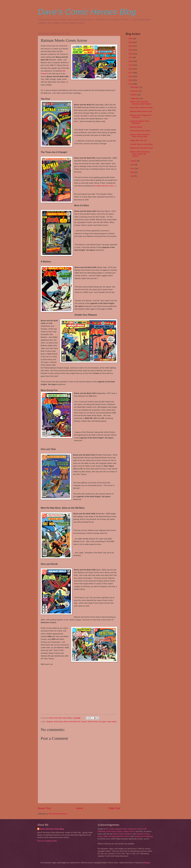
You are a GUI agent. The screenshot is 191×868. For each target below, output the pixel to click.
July (132, 165)
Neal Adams (112, 722)
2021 (131, 57)
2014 (131, 84)
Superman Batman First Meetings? (139, 122)
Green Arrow (93, 722)
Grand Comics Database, (123, 834)
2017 (131, 73)
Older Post (114, 808)
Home (80, 808)
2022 (131, 54)
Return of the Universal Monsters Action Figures (141, 103)
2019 (131, 65)
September (135, 99)
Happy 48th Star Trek (138, 140)
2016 (131, 76)
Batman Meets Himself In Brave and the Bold (140, 136)
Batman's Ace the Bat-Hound (141, 148)
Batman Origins (136, 127)
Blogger (147, 863)
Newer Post (44, 808)
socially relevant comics (104, 186)
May (132, 172)
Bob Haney (58, 722)
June (133, 168)
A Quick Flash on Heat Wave (141, 144)
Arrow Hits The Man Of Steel (141, 108)
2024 (131, 46)
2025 (131, 42)
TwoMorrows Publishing (143, 836)
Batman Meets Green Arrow (141, 111)
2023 (131, 50)
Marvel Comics (122, 829)
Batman (50, 722)
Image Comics (129, 831)
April (132, 176)
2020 (131, 61)
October (134, 95)
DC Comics (82, 722)
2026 (131, 39)
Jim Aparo (102, 722)
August (134, 161)
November (135, 91)
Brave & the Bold (70, 722)
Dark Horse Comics (114, 831)
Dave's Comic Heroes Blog (87, 12)
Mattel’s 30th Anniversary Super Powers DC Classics (140, 154)
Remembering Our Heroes (140, 131)
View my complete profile (47, 841)
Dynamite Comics (135, 829)
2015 (131, 80)
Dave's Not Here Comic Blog (52, 829)
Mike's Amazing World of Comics (117, 836)
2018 (131, 69)
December (135, 87)
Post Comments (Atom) (58, 814)
